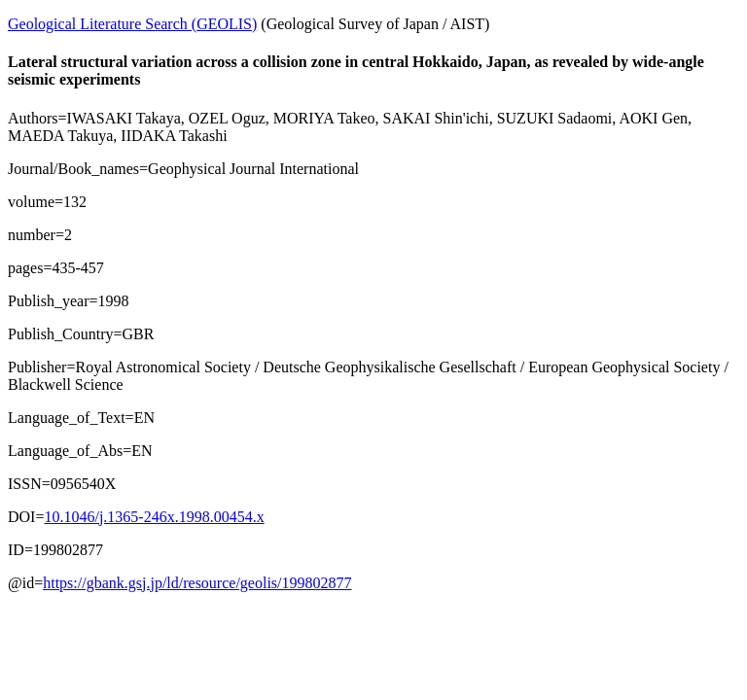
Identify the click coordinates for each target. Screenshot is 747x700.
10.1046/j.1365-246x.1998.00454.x (154, 517)
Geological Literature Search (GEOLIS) (132, 24)
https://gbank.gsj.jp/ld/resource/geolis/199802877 (197, 583)
